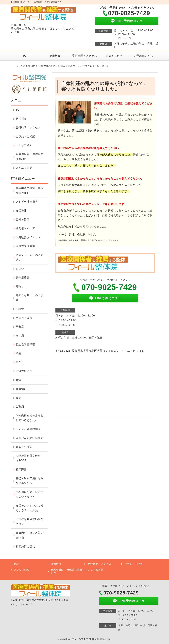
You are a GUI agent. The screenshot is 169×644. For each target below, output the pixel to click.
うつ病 (20, 336)
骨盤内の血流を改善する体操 (30, 535)
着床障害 (21, 469)
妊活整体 (21, 211)
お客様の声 (29, 66)
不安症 (20, 327)
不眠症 (20, 309)
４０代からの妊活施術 (30, 438)
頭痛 (18, 353)
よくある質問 (24, 168)
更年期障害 (23, 278)
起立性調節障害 (25, 344)
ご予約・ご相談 (25, 136)
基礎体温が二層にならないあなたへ (30, 481)
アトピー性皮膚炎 (27, 202)
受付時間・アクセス (84, 56)
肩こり (20, 362)
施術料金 (55, 56)
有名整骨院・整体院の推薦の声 (30, 157)
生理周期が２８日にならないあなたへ (30, 494)
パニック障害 (24, 318)
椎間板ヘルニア (25, 228)
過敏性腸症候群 (25, 246)
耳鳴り (20, 286)
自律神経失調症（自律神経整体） (30, 191)
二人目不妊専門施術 (28, 429)
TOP (25, 56)
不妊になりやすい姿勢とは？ (30, 522)
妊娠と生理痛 (24, 447)
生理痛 (20, 407)
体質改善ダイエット (28, 237)
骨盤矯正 (21, 389)
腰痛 (18, 398)
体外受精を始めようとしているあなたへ (30, 418)
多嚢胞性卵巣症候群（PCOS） (28, 458)
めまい (20, 269)
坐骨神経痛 (23, 219)
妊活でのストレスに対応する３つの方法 (30, 508)
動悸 (18, 380)
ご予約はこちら (144, 56)
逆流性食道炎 (24, 371)
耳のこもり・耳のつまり (30, 298)
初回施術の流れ (25, 547)
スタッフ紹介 (114, 56)
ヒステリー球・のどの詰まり (30, 257)
